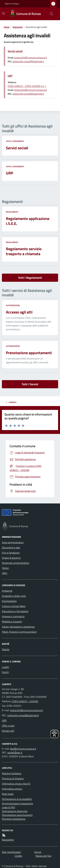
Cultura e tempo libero (14, 606)
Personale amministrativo (16, 563)
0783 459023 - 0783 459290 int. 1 (27, 86)
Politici (5, 568)
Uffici (5, 573)
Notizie (6, 649)
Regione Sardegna (12, 4)
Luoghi (5, 667)
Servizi (38, 852)
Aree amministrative (13, 542)
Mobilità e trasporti (12, 621)
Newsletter (8, 840)
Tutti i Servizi (30, 384)
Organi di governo (11, 558)
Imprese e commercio (13, 616)
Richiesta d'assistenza (14, 819)
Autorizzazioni (13, 305)
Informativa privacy (12, 789)
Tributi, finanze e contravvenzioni (19, 632)
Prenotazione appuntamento (17, 815)
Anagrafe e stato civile (14, 596)
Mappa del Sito (43, 856)
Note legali (8, 794)
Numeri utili (8, 731)
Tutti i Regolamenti (30, 278)
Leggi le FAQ (9, 807)
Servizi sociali (15, 51)
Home (7, 27)
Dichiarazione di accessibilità (17, 799)
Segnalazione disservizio (15, 811)
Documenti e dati (11, 547)
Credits (18, 856)
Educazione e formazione (15, 611)
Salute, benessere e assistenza (18, 627)
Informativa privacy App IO (16, 784)
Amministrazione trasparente (17, 803)
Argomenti (18, 27)
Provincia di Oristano (13, 778)
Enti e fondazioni (11, 553)
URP (10, 76)
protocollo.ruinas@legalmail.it (28, 61)
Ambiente (7, 591)
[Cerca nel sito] (50, 14)
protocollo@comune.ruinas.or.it (30, 58)
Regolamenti (12, 212)
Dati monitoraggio (11, 852)
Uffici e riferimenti (15, 141)
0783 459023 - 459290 (25, 701)
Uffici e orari (8, 726)
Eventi (5, 672)
